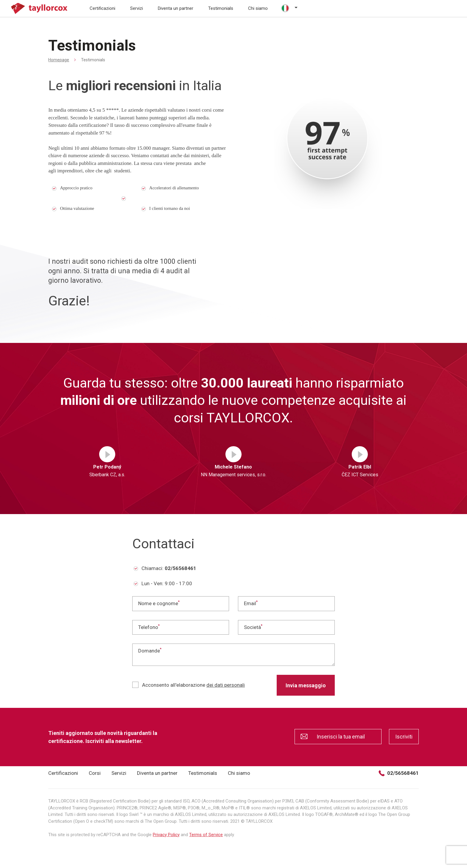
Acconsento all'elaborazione (189, 685)
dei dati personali (226, 685)
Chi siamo (258, 8)
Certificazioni (102, 8)
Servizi (137, 8)
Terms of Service (206, 835)
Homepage (59, 60)
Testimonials (221, 8)
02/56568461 (399, 773)
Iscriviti (404, 737)
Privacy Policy (166, 835)
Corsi (95, 773)
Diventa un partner (176, 8)
